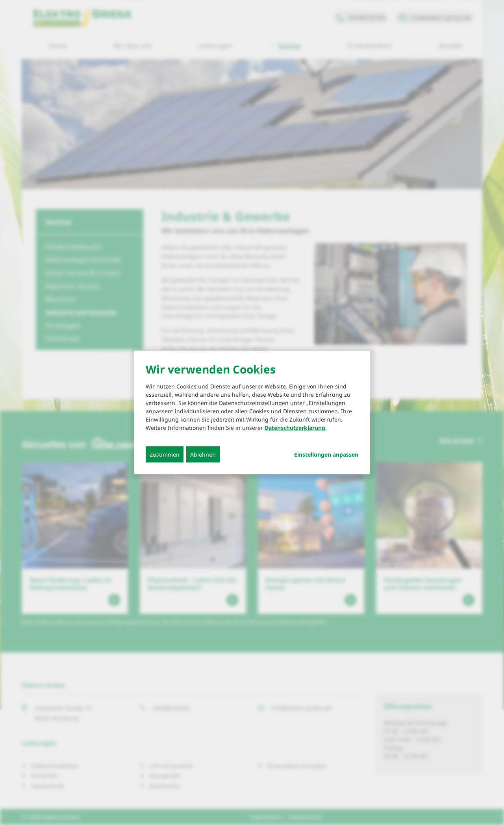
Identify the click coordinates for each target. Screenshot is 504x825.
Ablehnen (203, 454)
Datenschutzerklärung (295, 427)
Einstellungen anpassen (326, 454)
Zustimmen (165, 454)
